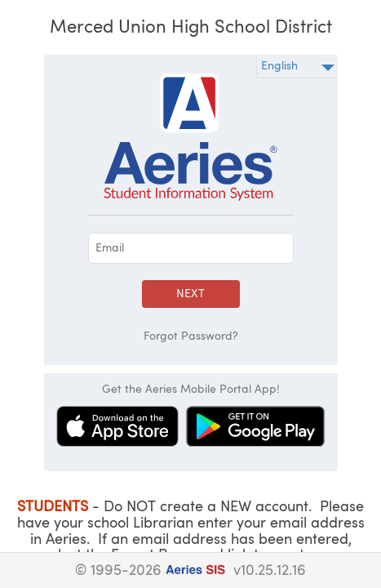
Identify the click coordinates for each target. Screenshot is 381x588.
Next (190, 294)
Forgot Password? (191, 336)
